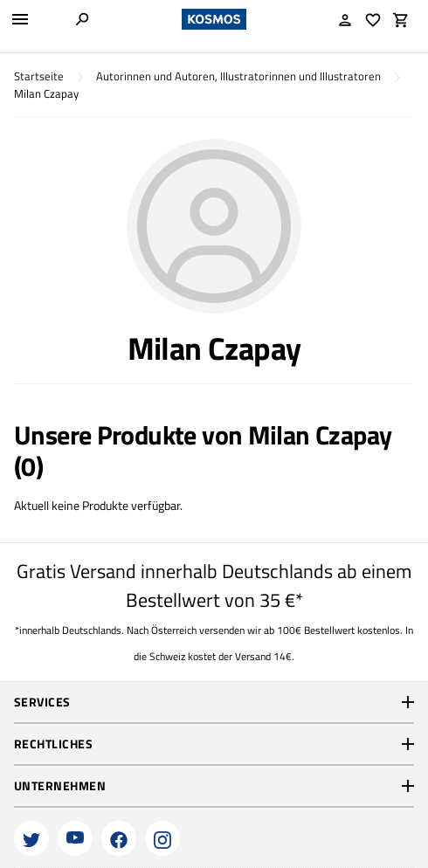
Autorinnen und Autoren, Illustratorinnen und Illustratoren (238, 76)
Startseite (39, 76)
